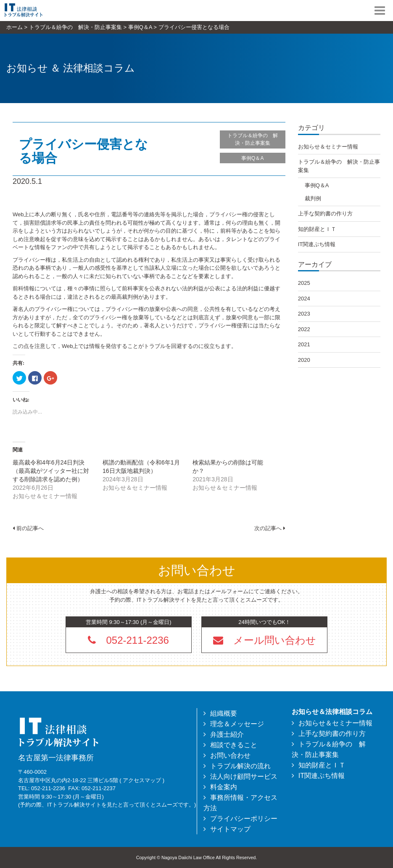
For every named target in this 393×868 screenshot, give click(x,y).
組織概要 (224, 713)
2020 (304, 360)
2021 (304, 344)
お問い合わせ (230, 755)
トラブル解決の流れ (240, 766)
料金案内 (224, 787)
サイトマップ (230, 829)
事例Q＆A (252, 158)
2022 (304, 329)
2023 (304, 314)
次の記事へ (270, 528)
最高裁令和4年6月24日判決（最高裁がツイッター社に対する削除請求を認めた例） (51, 471)
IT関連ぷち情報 (317, 244)
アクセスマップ (142, 780)
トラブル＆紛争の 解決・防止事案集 (253, 139)
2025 (304, 283)
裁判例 (313, 198)
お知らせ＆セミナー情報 (328, 147)
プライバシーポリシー (244, 819)
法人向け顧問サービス (244, 776)
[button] (264, 640)
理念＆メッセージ (237, 724)
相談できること (234, 745)
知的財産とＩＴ (317, 229)
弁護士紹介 (227, 734)
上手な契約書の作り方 (325, 214)
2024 (304, 299)
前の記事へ (28, 528)
